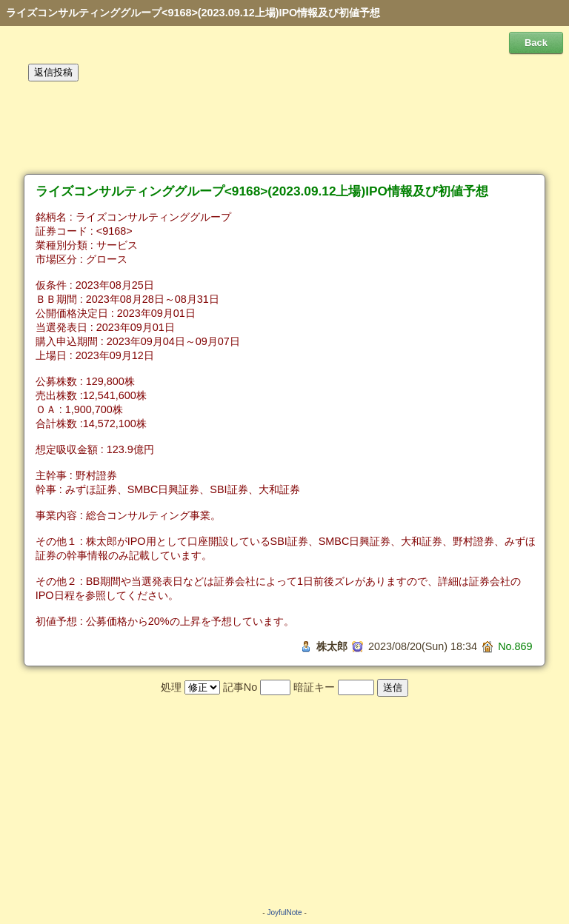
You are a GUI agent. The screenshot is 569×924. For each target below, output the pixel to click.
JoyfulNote (284, 913)
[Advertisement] (284, 128)
